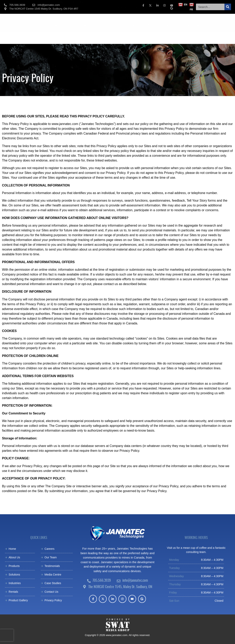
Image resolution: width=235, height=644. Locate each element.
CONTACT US (218, 38)
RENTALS (103, 38)
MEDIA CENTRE (158, 38)
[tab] (69, 21)
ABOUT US (49, 38)
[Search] (228, 7)
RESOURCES (190, 38)
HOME (26, 38)
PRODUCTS (78, 38)
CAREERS (127, 38)
